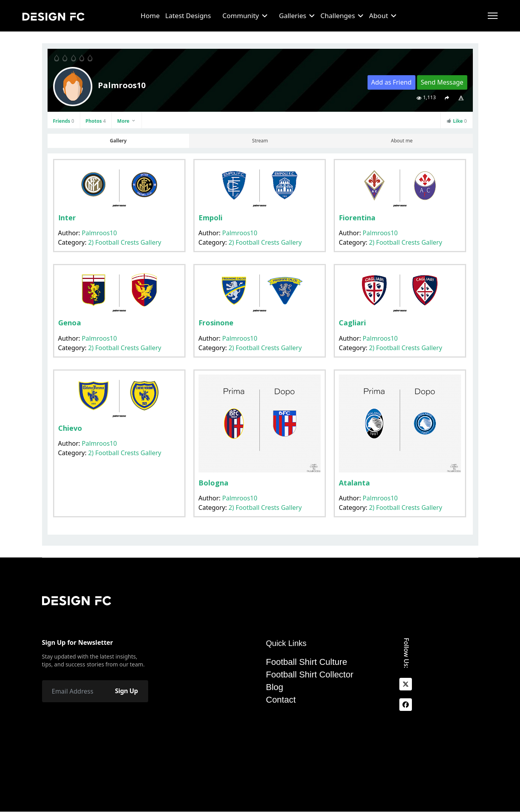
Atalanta (354, 483)
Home (150, 16)
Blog (275, 687)
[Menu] (493, 16)
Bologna (213, 483)
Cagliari (352, 323)
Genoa (70, 323)
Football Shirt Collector (310, 675)
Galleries (293, 16)
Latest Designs (188, 16)
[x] (406, 684)
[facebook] (406, 705)
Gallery (118, 141)
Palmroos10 (99, 233)
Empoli (210, 218)
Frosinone (216, 323)
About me (402, 141)
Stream (260, 141)
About (379, 16)
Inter (67, 218)
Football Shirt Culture (307, 662)
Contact (281, 700)
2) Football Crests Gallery (125, 242)
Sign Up (126, 691)
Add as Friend (391, 82)
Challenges (338, 16)
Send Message (442, 82)
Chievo (70, 428)
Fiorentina (357, 218)
